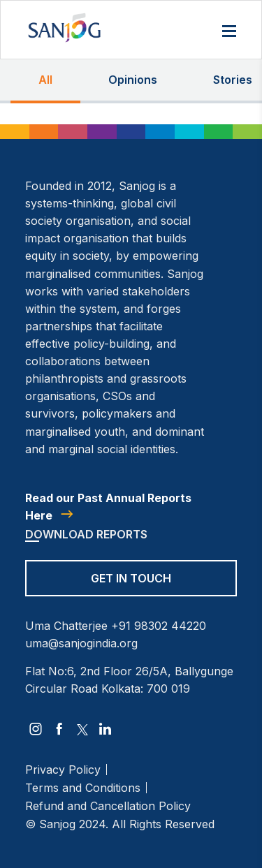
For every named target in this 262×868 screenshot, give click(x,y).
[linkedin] (105, 729)
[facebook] (59, 729)
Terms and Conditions (83, 788)
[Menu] (229, 32)
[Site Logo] (64, 28)
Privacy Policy (63, 770)
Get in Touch (131, 578)
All (45, 80)
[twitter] (82, 729)
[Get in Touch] (131, 587)
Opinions (133, 80)
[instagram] (36, 729)
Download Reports (86, 534)
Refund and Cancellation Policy (108, 806)
